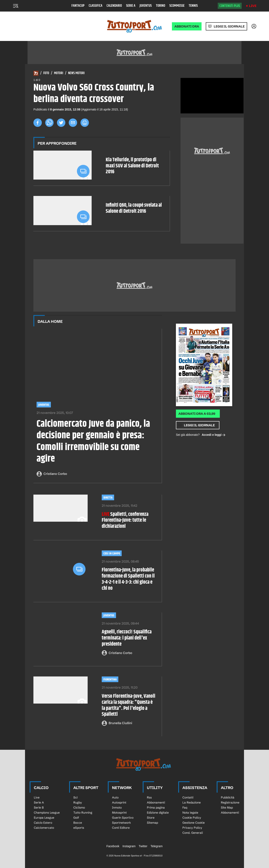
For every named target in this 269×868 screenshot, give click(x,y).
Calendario (114, 6)
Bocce (78, 823)
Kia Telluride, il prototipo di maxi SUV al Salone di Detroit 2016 (132, 166)
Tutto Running (83, 813)
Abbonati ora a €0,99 (197, 414)
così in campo (112, 553)
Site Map (227, 808)
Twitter (143, 846)
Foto (46, 73)
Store (151, 818)
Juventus (146, 6)
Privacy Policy (192, 828)
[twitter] (61, 123)
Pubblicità (228, 797)
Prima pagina (156, 808)
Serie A (131, 6)
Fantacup (78, 6)
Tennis (193, 6)
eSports (79, 828)
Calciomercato (44, 828)
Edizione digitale (158, 813)
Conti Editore (121, 828)
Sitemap (152, 823)
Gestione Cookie (194, 823)
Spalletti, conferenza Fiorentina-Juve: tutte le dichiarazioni (125, 520)
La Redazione (192, 802)
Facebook (113, 846)
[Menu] (16, 6)
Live (253, 6)
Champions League (47, 813)
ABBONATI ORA (187, 26)
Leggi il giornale (229, 26)
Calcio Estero (43, 823)
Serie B (39, 808)
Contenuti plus (230, 6)
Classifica (96, 6)
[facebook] (38, 123)
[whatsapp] (49, 123)
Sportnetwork (121, 823)
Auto (115, 797)
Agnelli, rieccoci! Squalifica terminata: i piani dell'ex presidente (127, 638)
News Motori (76, 73)
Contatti (188, 797)
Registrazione (230, 802)
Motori (59, 73)
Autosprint (119, 802)
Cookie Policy (192, 818)
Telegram (157, 846)
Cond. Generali (193, 833)
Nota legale (190, 813)
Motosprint (119, 813)
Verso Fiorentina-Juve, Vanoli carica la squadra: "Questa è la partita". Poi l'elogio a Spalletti (129, 705)
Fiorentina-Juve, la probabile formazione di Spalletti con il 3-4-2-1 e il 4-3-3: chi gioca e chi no (128, 579)
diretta (108, 498)
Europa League (44, 818)
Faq (185, 808)
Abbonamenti (156, 802)
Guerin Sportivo (123, 818)
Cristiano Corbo (55, 474)
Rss (149, 797)
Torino (161, 6)
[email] (73, 123)
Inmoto (117, 808)
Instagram (129, 846)
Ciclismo (79, 808)
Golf (76, 818)
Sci (75, 797)
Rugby (78, 802)
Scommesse (177, 6)
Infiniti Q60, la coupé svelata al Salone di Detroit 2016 (134, 208)
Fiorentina (110, 680)
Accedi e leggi (214, 435)
